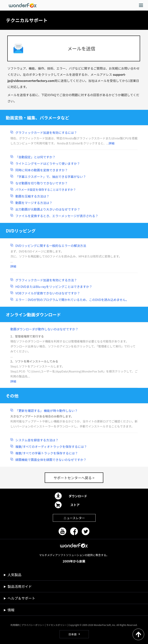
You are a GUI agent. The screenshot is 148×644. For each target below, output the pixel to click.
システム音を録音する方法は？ (37, 440)
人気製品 (14, 575)
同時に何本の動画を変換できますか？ (42, 170)
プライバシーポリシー (33, 625)
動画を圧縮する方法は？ (32, 196)
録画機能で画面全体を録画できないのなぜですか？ (51, 460)
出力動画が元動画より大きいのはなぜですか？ (48, 209)
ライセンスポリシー (56, 625)
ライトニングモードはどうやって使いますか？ (48, 163)
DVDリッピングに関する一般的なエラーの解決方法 (51, 246)
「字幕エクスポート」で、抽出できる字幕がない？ (51, 177)
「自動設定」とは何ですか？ (35, 157)
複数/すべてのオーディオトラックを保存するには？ (51, 447)
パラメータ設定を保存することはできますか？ (46, 190)
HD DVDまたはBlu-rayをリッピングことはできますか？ (54, 287)
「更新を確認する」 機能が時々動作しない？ (47, 411)
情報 (11, 610)
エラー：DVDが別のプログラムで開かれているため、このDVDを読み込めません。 (72, 300)
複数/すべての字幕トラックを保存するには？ (47, 453)
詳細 (112, 143)
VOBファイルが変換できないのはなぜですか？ (48, 293)
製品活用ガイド (20, 586)
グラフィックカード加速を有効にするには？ (46, 132)
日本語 (72, 634)
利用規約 (15, 625)
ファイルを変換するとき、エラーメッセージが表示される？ (57, 216)
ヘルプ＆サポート (21, 598)
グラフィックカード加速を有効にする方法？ (46, 280)
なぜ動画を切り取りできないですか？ (42, 183)
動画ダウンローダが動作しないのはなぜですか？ (44, 329)
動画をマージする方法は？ (34, 203)
